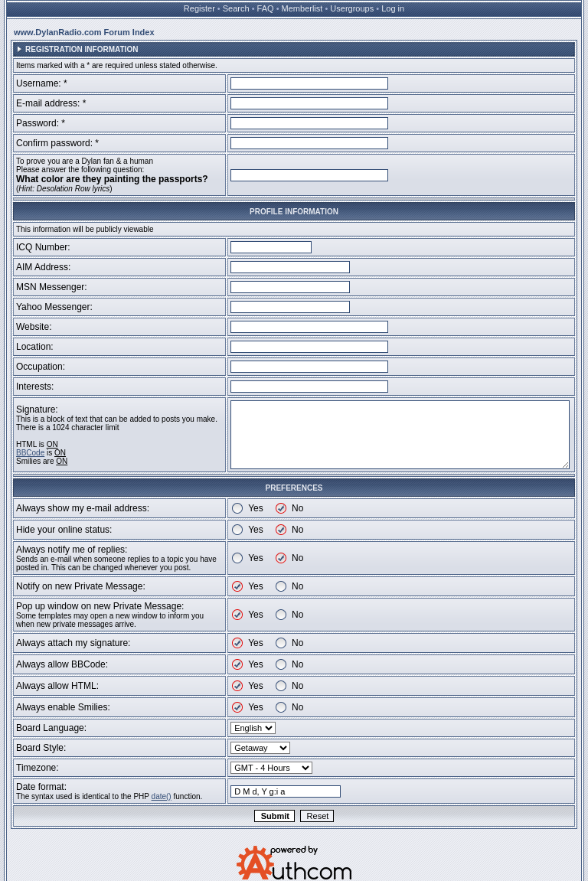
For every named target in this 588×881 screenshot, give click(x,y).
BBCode (30, 453)
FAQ (266, 8)
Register (199, 8)
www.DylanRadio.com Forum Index (84, 32)
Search (236, 8)
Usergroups (352, 8)
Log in (393, 8)
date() (162, 796)
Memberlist (302, 8)
